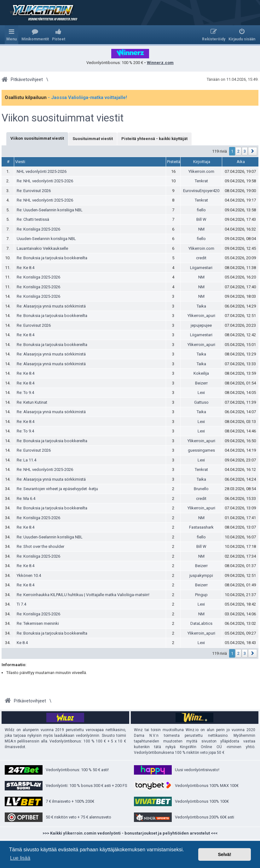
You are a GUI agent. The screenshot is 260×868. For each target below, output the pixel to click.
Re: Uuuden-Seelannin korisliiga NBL (50, 210)
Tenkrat (201, 181)
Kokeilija (201, 373)
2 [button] (238, 151)
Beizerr (201, 383)
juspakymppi (201, 575)
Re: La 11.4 (26, 460)
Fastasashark (201, 527)
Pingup (201, 595)
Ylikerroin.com (201, 171)
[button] (253, 151)
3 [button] (245, 151)
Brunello (201, 489)
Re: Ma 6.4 (26, 499)
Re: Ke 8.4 (26, 268)
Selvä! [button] (224, 854)
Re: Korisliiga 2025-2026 (38, 229)
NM (201, 229)
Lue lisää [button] (20, 858)
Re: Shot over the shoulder (40, 546)
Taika (201, 306)
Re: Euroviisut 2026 (34, 191)
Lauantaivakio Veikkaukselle (42, 248)
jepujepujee (201, 325)
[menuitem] (35, 35)
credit (201, 258)
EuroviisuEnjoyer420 (201, 191)
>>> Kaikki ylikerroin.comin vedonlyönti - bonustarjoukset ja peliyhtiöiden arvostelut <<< (130, 833)
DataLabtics (201, 623)
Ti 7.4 (21, 604)
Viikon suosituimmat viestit (63, 118)
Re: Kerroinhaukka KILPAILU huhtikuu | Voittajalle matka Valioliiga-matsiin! (83, 595)
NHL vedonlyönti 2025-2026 (42, 171)
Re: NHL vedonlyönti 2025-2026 (45, 181)
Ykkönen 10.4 (29, 575)
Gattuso (201, 402)
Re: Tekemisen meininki (38, 623)
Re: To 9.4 (25, 393)
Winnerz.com (160, 63)
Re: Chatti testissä (33, 219)
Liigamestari (201, 268)
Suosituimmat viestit (93, 139)
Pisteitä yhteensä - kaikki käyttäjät (154, 139)
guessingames (201, 450)
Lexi (201, 393)
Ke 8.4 (22, 643)
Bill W (201, 219)
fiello (201, 210)
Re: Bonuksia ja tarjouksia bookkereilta (52, 258)
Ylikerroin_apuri (201, 316)
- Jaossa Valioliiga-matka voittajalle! (87, 97)
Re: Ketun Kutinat (32, 402)
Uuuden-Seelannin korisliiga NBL (46, 239)
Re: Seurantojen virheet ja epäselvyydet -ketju (57, 489)
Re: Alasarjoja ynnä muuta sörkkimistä (51, 306)
